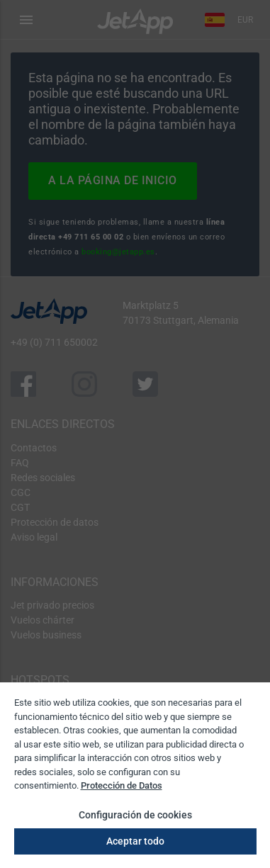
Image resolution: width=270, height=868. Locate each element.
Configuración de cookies (135, 815)
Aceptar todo (135, 841)
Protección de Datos (122, 785)
